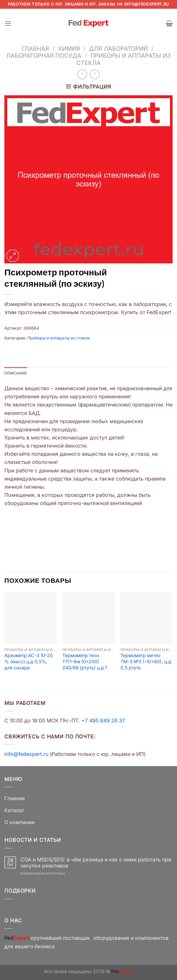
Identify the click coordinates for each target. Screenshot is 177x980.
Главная (35, 49)
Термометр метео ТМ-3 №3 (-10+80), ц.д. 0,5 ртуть (147, 662)
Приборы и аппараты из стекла (124, 59)
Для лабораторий (118, 49)
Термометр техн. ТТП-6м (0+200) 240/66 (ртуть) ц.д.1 (85, 662)
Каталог (14, 811)
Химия (69, 49)
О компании (19, 822)
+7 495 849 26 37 (103, 721)
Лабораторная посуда (44, 56)
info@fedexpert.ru (147, 4)
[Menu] (8, 23)
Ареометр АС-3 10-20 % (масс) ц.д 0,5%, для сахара (29, 662)
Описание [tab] (16, 373)
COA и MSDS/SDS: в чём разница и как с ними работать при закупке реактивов (96, 863)
